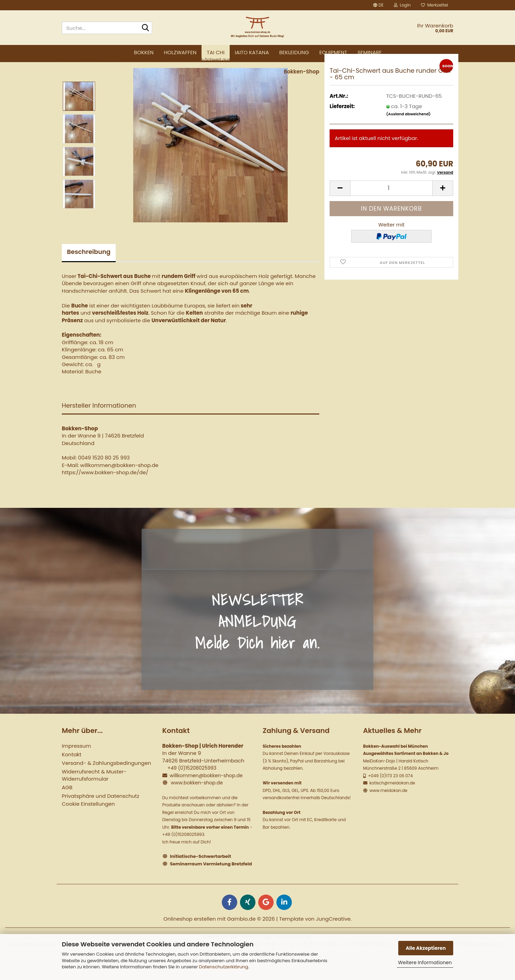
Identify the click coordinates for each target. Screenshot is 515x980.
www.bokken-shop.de (197, 800)
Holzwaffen (180, 52)
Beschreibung (89, 268)
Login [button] (402, 5)
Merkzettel (434, 5)
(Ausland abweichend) (408, 131)
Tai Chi (216, 52)
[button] (378, 5)
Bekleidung (294, 52)
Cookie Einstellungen (88, 821)
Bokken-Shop (302, 88)
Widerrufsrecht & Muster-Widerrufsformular (94, 792)
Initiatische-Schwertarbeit (201, 873)
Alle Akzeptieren (426, 948)
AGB (67, 804)
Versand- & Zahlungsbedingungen (106, 780)
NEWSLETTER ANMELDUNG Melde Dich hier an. (257, 638)
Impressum (76, 763)
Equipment (333, 52)
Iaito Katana (252, 52)
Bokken (144, 52)
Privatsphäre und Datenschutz (100, 813)
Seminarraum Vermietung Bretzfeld (211, 880)
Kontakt (72, 771)
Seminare (370, 52)
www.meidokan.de (388, 807)
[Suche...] (146, 28)
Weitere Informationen (425, 962)
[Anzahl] (391, 205)
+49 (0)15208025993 (192, 785)
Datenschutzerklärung (224, 967)
